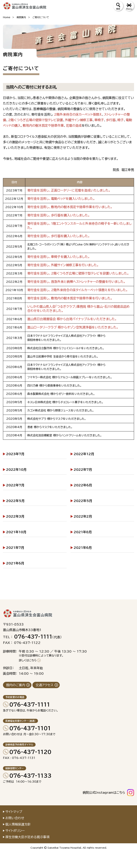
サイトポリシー (15, 831)
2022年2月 (83, 516)
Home (7, 17)
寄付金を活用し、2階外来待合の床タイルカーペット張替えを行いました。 (78, 290)
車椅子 (99, 120)
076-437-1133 (30, 776)
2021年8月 (83, 532)
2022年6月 (83, 485)
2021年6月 (83, 548)
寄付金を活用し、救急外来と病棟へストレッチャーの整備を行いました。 (76, 282)
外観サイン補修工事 (79, 120)
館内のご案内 (16, 685)
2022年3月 (15, 516)
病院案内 (21, 17)
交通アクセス (44, 685)
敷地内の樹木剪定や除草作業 (43, 125)
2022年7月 (83, 470)
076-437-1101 (30, 728)
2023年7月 (15, 454)
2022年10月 (16, 470)
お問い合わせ (15, 818)
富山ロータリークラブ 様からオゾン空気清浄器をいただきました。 (73, 327)
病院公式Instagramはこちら (104, 793)
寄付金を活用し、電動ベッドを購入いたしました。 (61, 199)
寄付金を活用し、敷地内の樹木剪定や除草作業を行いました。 (70, 207)
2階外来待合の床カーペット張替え (78, 114)
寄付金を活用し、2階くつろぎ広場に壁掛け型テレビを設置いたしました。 (78, 273)
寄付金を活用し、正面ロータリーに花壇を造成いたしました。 (69, 190)
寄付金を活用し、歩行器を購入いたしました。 (59, 215)
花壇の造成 (74, 125)
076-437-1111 (30, 704)
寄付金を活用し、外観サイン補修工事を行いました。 (63, 265)
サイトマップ (14, 812)
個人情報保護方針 (18, 824)
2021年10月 (16, 532)
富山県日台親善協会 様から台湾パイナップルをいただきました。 (72, 319)
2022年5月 (15, 501)
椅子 (121, 120)
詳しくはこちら (28, 660)
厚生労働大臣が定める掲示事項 (27, 837)
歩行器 (111, 120)
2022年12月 (84, 454)
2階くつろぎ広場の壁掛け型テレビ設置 (36, 120)
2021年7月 (15, 548)
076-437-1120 (30, 752)
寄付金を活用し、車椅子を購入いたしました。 (59, 257)
